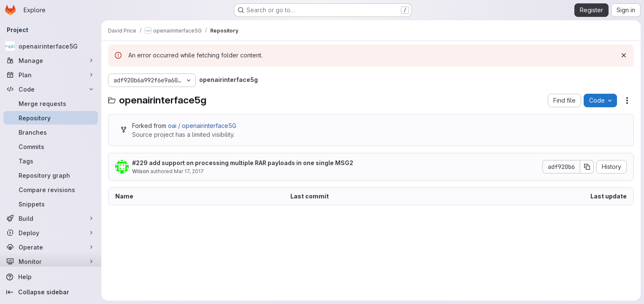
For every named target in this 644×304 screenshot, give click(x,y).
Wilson (141, 171)
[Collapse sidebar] (51, 292)
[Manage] (51, 60)
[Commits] (51, 147)
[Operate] (51, 247)
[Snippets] (51, 204)
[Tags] (51, 161)
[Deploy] (51, 233)
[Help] (51, 277)
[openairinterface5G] (51, 46)
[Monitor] (51, 261)
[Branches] (51, 132)
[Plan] (51, 75)
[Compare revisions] (51, 190)
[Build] (51, 218)
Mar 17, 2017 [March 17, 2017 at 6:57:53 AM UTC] (189, 171)
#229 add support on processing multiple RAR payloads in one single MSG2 (243, 163)
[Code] (51, 89)
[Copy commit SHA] (587, 167)
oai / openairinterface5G (202, 126)
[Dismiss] (624, 55)
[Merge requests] (51, 103)
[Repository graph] (51, 175)
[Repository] (51, 118)
